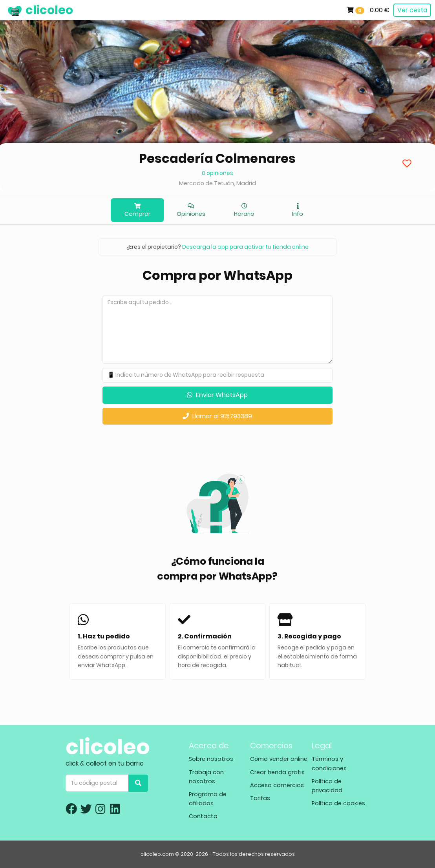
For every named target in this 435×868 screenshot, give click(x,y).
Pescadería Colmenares (217, 158)
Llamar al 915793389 (217, 416)
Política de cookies (338, 803)
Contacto (203, 816)
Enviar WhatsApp (217, 395)
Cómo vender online (279, 759)
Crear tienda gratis (277, 772)
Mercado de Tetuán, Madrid (217, 183)
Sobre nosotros (211, 759)
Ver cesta (412, 10)
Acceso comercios (277, 785)
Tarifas (260, 798)
